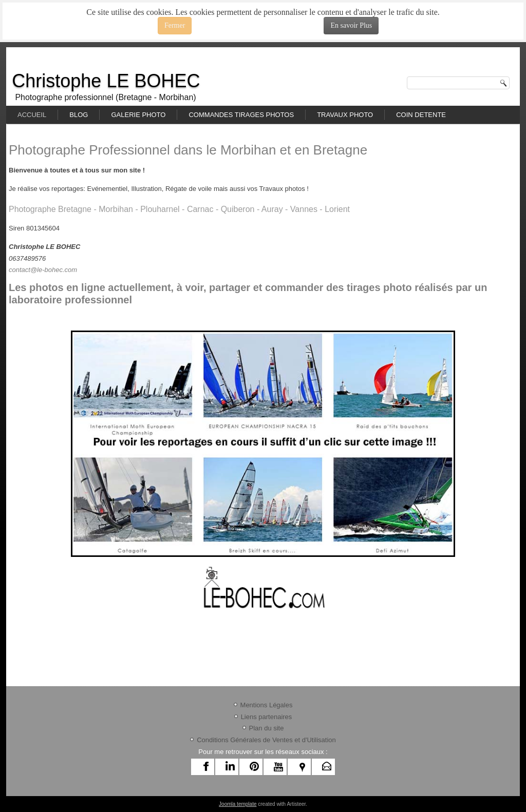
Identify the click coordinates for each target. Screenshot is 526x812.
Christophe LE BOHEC (106, 81)
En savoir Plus (351, 25)
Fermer (175, 25)
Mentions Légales (267, 705)
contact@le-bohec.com (43, 270)
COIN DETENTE (421, 115)
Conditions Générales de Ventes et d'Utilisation (266, 740)
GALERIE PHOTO (138, 115)
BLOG (79, 115)
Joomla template (238, 804)
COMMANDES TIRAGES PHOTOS (241, 115)
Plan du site (267, 728)
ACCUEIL (32, 115)
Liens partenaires (267, 717)
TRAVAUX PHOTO (345, 115)
